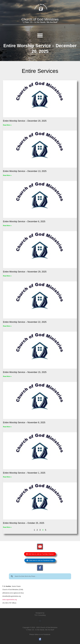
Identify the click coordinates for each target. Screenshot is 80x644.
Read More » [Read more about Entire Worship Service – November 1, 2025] (7, 477)
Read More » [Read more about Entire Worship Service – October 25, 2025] (7, 527)
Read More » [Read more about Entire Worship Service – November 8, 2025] (7, 427)
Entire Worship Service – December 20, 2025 (25, 121)
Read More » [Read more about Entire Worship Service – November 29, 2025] (7, 276)
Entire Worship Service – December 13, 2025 (25, 171)
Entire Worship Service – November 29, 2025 (25, 272)
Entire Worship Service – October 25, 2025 (24, 523)
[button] (40, 35)
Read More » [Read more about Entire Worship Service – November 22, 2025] (7, 326)
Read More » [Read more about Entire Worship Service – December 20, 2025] (7, 125)
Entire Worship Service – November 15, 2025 (25, 372)
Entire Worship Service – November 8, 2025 (24, 423)
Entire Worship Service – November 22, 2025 (25, 322)
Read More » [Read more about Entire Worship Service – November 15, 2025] (7, 376)
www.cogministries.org (10, 600)
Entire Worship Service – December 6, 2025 (24, 221)
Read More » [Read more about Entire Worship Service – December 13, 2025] (7, 175)
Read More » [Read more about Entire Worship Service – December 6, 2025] (7, 226)
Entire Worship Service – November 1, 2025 (24, 473)
